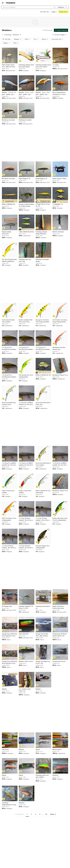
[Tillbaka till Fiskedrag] (3, 35)
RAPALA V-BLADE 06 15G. (43, 375)
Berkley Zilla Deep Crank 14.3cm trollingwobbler (60, 519)
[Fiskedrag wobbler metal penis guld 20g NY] (27, 55)
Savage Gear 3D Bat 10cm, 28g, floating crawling (42, 635)
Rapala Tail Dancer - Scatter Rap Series (59, 607)
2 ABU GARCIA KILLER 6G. (27, 232)
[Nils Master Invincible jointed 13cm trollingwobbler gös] (60, 338)
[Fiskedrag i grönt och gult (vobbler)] (43, 766)
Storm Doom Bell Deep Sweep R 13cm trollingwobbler (9, 404)
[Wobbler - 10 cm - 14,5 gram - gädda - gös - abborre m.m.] (43, 83)
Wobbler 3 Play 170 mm (26, 661)
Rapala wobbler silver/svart (7, 233)
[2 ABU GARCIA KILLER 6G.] (27, 222)
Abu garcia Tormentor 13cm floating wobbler (42, 321)
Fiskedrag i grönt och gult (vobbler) (42, 776)
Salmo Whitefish (24, 634)
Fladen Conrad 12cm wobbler (8, 492)
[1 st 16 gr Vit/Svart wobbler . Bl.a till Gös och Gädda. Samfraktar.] (27, 509)
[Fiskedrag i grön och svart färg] (27, 250)
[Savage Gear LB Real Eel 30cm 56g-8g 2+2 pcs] (10, 625)
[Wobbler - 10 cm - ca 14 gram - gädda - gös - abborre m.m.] (27, 83)
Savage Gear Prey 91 (59, 661)
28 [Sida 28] (46, 814)
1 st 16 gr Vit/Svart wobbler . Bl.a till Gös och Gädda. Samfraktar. (27, 519)
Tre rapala (56, 65)
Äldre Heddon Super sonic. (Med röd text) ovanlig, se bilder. (8, 66)
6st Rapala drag (7, 606)
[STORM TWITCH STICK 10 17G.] (43, 195)
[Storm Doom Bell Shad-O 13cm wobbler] (43, 454)
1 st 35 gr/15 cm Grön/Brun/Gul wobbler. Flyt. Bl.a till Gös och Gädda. (9, 348)
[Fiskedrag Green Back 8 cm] (43, 597)
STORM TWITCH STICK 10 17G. (43, 205)
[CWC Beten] (10, 740)
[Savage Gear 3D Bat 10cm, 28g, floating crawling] (43, 625)
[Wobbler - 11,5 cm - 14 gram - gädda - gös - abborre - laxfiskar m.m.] (10, 83)
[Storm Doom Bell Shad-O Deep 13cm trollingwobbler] (43, 393)
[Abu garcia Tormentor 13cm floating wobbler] (43, 311)
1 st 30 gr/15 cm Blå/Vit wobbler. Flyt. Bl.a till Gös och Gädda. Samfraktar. (26, 404)
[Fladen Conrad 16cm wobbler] (27, 481)
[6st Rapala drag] (10, 597)
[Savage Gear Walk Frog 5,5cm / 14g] (43, 652)
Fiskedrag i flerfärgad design (42, 260)
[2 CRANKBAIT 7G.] (60, 195)
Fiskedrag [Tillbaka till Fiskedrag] (8, 35)
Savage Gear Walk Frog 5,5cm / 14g (43, 662)
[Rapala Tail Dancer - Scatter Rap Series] (60, 597)
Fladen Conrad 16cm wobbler (25, 492)
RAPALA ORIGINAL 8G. (9, 204)
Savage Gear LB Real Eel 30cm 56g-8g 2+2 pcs (9, 635)
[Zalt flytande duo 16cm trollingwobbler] (27, 366)
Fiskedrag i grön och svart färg (25, 260)
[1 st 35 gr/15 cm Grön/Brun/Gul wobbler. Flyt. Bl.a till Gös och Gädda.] (10, 338)
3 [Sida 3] (36, 814)
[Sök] (55, 7)
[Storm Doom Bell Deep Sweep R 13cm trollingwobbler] (10, 393)
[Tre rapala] (60, 55)
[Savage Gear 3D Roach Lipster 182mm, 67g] (60, 625)
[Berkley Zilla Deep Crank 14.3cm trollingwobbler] (60, 509)
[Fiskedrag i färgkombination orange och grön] (10, 793)
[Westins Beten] (60, 740)
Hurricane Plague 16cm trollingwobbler (43, 547)
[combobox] (29, 7)
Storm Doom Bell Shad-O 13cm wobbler (43, 464)
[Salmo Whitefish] (27, 625)
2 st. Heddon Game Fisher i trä (25, 690)
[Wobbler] (10, 680)
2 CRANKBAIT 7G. (58, 204)
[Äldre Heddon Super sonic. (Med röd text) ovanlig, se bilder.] (10, 55)
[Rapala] (43, 740)
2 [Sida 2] (31, 814)
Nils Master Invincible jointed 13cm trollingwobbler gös (59, 348)
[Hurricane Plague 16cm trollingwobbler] (43, 536)
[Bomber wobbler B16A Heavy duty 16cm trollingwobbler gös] (27, 311)
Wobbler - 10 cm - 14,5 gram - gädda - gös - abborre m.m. (43, 93)
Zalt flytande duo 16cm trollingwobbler (26, 376)
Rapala (38, 750)
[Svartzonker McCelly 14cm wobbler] (10, 311)
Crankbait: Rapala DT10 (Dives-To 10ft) (26, 607)
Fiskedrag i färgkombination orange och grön (9, 804)
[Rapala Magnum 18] (27, 169)
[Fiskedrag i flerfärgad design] (43, 250)
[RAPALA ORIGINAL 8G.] (10, 195)
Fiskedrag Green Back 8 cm (43, 607)
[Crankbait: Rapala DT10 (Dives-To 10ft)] (27, 597)
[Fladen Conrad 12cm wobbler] (10, 481)
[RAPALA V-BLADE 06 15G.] (43, 366)
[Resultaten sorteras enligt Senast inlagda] (60, 35)
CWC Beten (5, 750)
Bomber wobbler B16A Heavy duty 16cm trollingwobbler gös (26, 321)
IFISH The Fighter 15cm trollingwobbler (9, 519)
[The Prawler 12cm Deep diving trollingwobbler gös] (60, 311)
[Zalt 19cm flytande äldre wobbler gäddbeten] (10, 250)
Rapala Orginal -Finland (59, 179)
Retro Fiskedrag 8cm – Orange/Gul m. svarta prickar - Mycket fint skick (59, 93)
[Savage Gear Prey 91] (60, 652)
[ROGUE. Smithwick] (60, 222)
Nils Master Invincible (8, 120)
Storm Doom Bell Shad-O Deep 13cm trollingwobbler (43, 404)
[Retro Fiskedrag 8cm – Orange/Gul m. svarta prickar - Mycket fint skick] (60, 83)
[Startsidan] (11, 3)
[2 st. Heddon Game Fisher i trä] (27, 680)
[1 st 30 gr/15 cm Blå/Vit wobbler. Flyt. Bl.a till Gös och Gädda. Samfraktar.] (27, 393)
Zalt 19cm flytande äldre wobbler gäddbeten (9, 260)
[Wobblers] (60, 766)
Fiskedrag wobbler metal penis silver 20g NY (43, 66)
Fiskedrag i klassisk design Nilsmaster (41, 233)
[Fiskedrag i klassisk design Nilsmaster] (43, 222)
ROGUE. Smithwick (58, 232)
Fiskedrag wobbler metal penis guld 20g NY (26, 66)
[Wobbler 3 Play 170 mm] (27, 652)
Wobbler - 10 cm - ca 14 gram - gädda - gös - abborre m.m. (26, 93)
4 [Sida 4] (40, 814)
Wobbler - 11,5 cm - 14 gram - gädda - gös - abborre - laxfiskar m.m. (9, 93)
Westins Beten (57, 750)
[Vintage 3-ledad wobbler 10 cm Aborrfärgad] (27, 195)
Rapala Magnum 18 (24, 179)
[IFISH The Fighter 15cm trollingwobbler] (10, 509)
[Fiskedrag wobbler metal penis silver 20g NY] (43, 55)
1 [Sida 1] (27, 814)
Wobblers (55, 775)
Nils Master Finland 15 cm (60, 375)
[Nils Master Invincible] (10, 111)
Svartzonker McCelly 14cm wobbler (8, 321)
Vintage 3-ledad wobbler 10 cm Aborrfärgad (26, 205)
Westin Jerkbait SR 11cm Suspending (43, 492)
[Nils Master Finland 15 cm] (60, 366)
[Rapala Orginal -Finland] (60, 169)
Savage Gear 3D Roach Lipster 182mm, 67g (60, 635)
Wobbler (4, 689)
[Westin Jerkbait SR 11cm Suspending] (43, 481)
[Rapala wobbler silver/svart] (10, 222)
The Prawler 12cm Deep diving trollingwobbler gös (60, 321)
